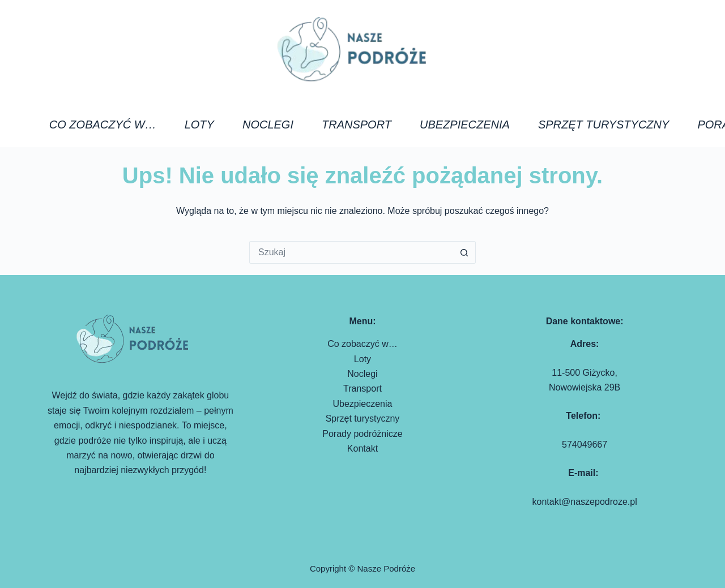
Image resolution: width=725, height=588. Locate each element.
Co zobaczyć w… (103, 125)
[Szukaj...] (351, 252)
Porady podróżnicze (362, 434)
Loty (199, 125)
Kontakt (362, 448)
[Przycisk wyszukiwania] (464, 252)
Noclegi (268, 125)
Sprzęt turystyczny (604, 125)
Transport (357, 125)
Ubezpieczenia (465, 125)
